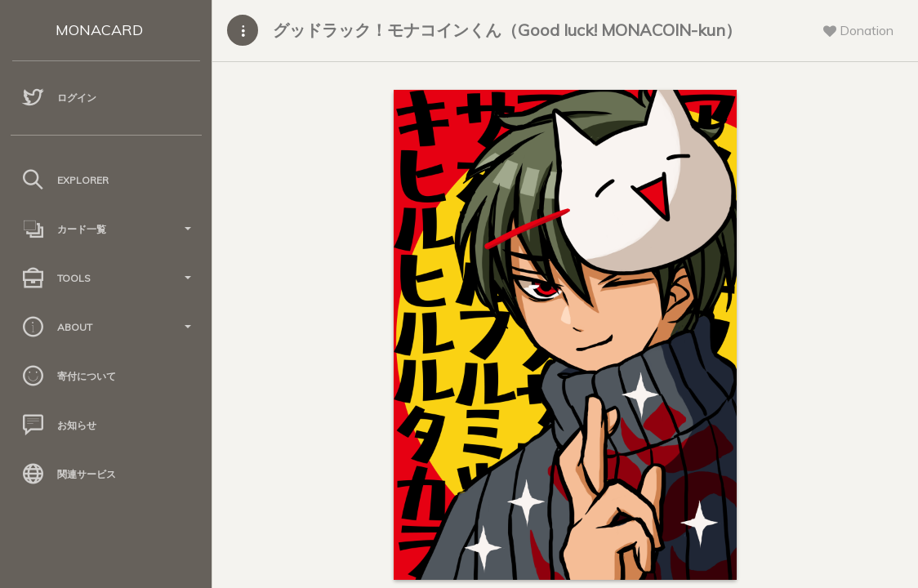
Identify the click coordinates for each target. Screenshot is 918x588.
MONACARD (99, 30)
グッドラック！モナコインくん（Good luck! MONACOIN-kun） (507, 30)
